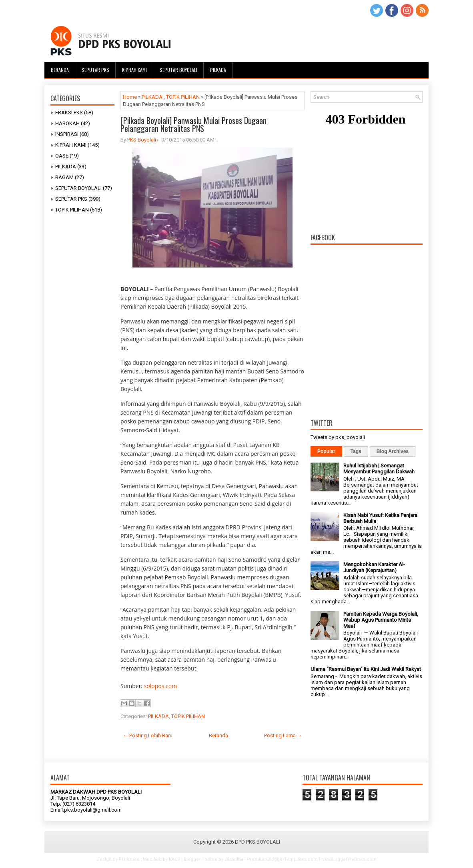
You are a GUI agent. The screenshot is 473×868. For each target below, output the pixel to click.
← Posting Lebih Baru (148, 735)
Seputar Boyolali (178, 70)
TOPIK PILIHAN (72, 210)
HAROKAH (67, 123)
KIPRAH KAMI (71, 145)
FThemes (129, 859)
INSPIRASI (67, 134)
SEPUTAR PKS (71, 199)
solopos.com (160, 686)
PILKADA (66, 167)
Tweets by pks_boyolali (338, 437)
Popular (326, 451)
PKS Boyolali (142, 140)
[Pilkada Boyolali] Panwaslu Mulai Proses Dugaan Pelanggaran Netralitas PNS (193, 124)
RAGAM (64, 177)
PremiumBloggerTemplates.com (282, 859)
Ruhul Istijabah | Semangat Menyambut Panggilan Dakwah (379, 469)
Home (130, 97)
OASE (62, 156)
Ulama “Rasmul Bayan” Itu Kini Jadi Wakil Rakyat (366, 669)
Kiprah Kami (134, 70)
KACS (174, 859)
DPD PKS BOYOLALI (258, 842)
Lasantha (234, 859)
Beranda (60, 70)
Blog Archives (393, 451)
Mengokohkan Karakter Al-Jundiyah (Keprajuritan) (374, 567)
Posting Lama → (283, 735)
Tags (356, 451)
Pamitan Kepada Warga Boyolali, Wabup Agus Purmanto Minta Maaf (381, 620)
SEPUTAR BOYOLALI (78, 188)
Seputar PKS (95, 70)
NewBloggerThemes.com (349, 859)
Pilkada (218, 70)
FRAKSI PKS (69, 113)
